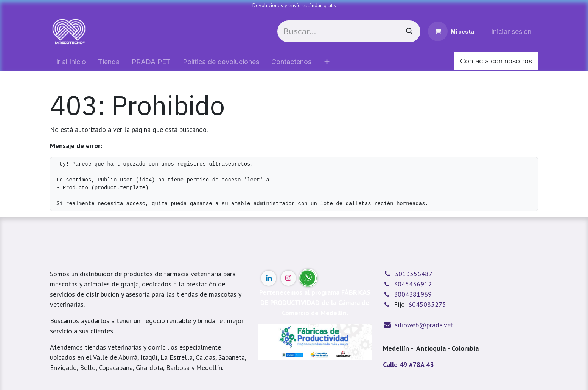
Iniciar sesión (511, 32)
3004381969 (413, 294)
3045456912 (413, 284)
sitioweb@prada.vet (424, 325)
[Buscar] (409, 31)
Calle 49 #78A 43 (408, 364)
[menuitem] (71, 62)
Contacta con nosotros (496, 61)
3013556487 (414, 274)
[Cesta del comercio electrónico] (451, 31)
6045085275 (427, 304)
